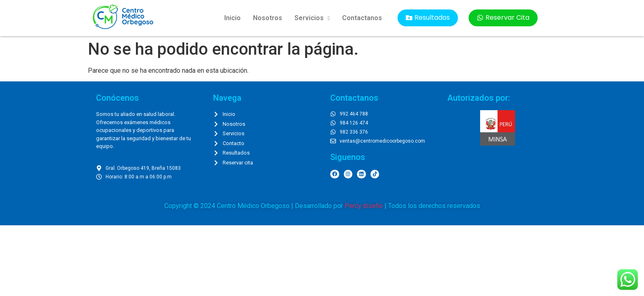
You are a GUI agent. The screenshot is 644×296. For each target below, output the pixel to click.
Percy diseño (364, 206)
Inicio (232, 18)
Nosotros (268, 18)
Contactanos (362, 18)
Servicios (312, 18)
